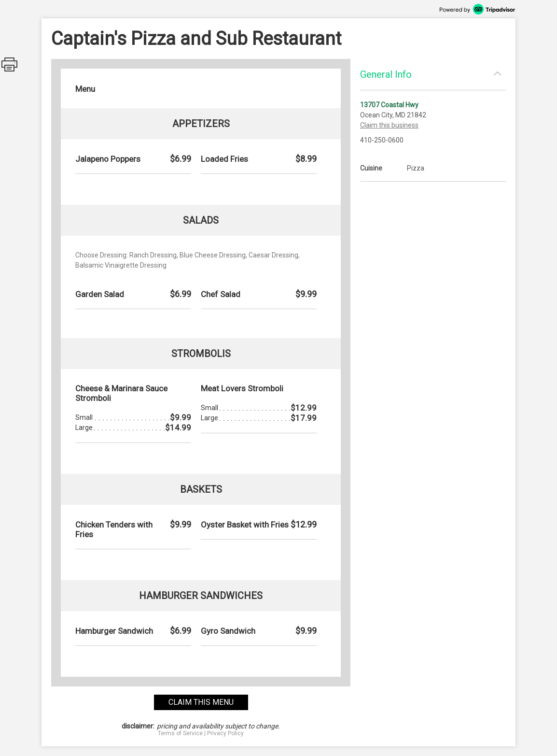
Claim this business (389, 125)
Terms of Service (180, 733)
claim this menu (201, 702)
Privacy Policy (225, 733)
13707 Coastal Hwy (389, 105)
